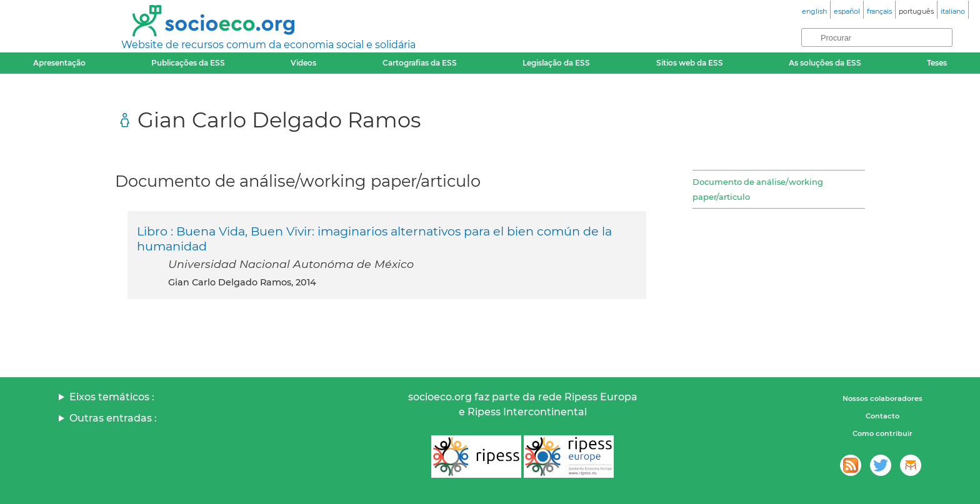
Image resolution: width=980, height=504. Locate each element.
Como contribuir (882, 433)
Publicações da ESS (188, 63)
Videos (303, 63)
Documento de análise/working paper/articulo (758, 189)
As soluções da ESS (825, 63)
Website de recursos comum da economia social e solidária (268, 45)
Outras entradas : (113, 418)
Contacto (882, 416)
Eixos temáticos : (112, 397)
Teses (937, 63)
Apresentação (59, 63)
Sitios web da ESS (690, 63)
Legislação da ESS (556, 63)
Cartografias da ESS (420, 63)
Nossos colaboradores (882, 398)
